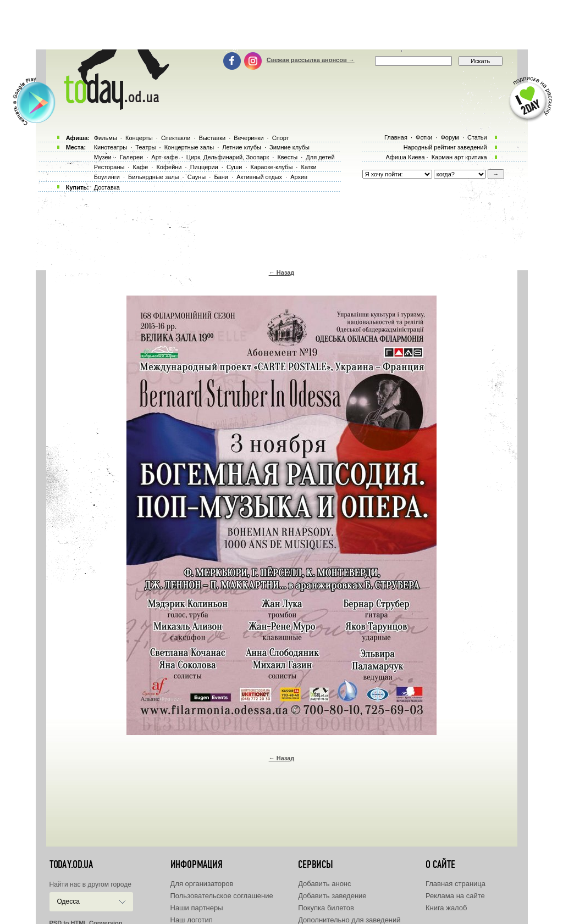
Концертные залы (189, 147)
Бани (221, 177)
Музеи (103, 157)
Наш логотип (192, 920)
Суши (234, 167)
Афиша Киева (405, 157)
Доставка (107, 187)
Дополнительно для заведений (349, 920)
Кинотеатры (111, 147)
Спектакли (176, 138)
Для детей (320, 157)
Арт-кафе (164, 157)
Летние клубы (242, 147)
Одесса (68, 901)
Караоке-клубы (272, 167)
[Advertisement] (281, 25)
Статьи (477, 137)
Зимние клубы (289, 147)
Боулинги (107, 177)
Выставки (212, 138)
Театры (145, 147)
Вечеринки (249, 138)
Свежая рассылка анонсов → (311, 60)
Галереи (131, 157)
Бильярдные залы (153, 177)
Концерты (139, 138)
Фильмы (106, 138)
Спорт (281, 138)
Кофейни (169, 167)
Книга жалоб (446, 908)
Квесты (287, 157)
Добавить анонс (324, 884)
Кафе (141, 167)
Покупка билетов (326, 908)
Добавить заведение (332, 896)
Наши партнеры (197, 908)
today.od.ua (71, 865)
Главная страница (456, 884)
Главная (396, 137)
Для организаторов (202, 884)
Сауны (197, 177)
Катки (308, 167)
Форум (449, 137)
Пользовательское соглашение (222, 896)
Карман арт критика (459, 157)
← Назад (282, 272)
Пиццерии (204, 167)
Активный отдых (259, 177)
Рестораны (109, 167)
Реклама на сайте (455, 896)
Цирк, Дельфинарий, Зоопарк (228, 157)
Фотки (424, 137)
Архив (299, 177)
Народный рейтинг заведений (445, 147)
